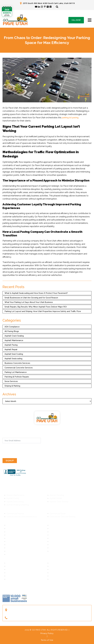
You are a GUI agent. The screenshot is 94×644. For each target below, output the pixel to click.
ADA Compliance (12, 327)
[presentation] (22, 451)
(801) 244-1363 (17, 618)
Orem (52, 563)
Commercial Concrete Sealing (62, 517)
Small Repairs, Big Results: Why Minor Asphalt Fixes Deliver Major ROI (36, 307)
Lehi (8, 569)
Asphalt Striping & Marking (18, 505)
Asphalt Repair (11, 349)
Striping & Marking (12, 386)
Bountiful (10, 573)
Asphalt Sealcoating (13, 359)
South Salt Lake (56, 525)
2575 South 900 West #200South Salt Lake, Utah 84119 (25, 610)
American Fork (56, 566)
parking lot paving (70, 118)
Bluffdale (53, 538)
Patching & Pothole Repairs (17, 377)
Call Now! (76, 20)
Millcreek (10, 532)
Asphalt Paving (11, 345)
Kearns (52, 548)
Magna (9, 554)
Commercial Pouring (15, 513)
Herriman (53, 541)
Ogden (52, 579)
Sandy (9, 538)
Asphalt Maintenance (14, 340)
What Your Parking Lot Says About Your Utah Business (29, 302)
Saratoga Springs (57, 569)
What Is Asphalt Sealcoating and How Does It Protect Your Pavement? (36, 293)
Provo (9, 563)
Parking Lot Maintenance (16, 372)
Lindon (9, 566)
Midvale (53, 529)
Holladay (53, 532)
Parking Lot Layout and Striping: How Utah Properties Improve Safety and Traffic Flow (43, 311)
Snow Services (11, 381)
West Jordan (12, 548)
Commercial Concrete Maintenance (22, 517)
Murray (9, 529)
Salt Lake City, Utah (15, 525)
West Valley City (57, 551)
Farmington (11, 576)
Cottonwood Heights (15, 535)
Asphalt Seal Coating (14, 354)
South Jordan (55, 545)
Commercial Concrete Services (19, 368)
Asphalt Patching (57, 495)
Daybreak (10, 545)
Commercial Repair (58, 513)
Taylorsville (11, 551)
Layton (53, 576)
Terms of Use (47, 640)
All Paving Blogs (12, 331)
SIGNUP (10, 461)
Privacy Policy (47, 633)
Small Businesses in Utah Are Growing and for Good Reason (31, 298)
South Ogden (12, 579)
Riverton (10, 541)
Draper (52, 535)
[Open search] (57, 7)
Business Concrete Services (17, 363)
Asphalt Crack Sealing (14, 336)
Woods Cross (55, 573)
